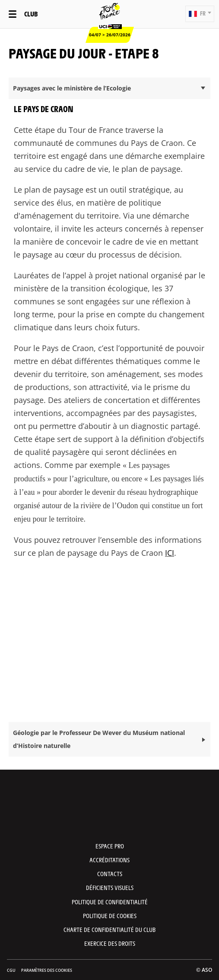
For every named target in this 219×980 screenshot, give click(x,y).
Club (31, 14)
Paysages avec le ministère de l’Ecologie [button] (72, 88)
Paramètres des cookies (47, 970)
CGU (11, 970)
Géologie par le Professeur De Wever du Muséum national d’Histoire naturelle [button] (99, 739)
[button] (200, 14)
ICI (170, 553)
